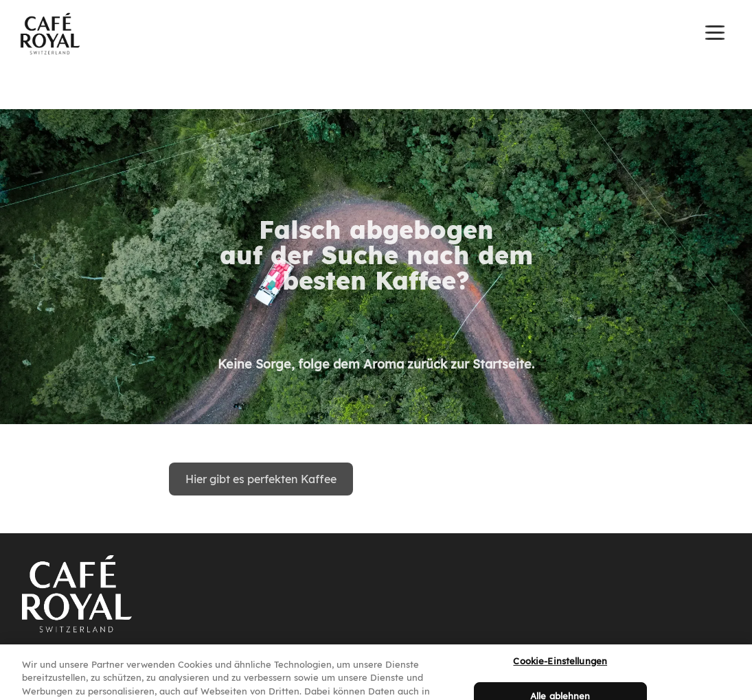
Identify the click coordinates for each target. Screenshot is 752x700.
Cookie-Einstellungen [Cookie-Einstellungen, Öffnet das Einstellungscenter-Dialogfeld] (560, 667)
